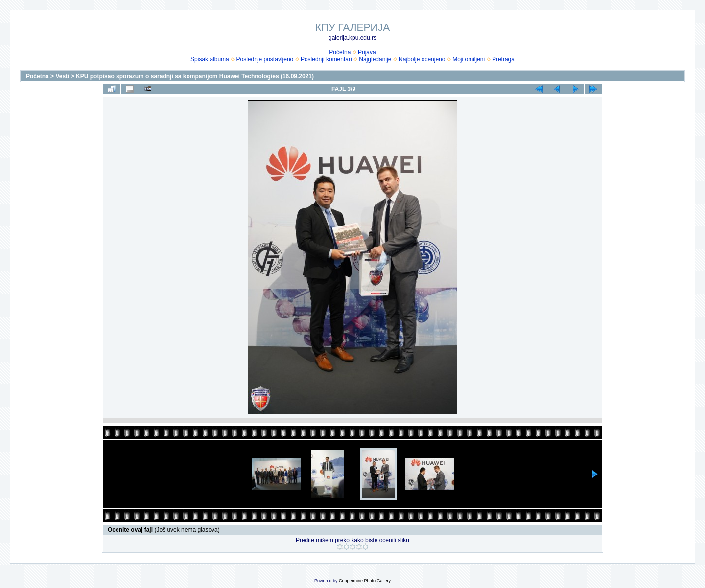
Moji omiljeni (469, 59)
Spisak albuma (210, 59)
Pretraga (503, 59)
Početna (340, 52)
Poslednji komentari (326, 59)
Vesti (62, 76)
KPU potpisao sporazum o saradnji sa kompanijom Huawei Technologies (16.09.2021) (195, 76)
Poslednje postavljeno (265, 59)
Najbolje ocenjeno (422, 59)
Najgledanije (375, 59)
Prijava (367, 52)
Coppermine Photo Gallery (365, 581)
